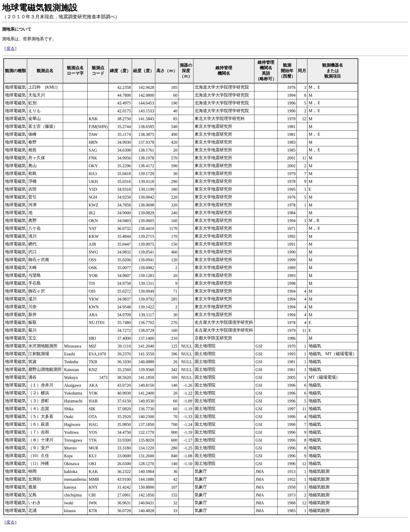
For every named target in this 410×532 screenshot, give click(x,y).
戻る (10, 48)
